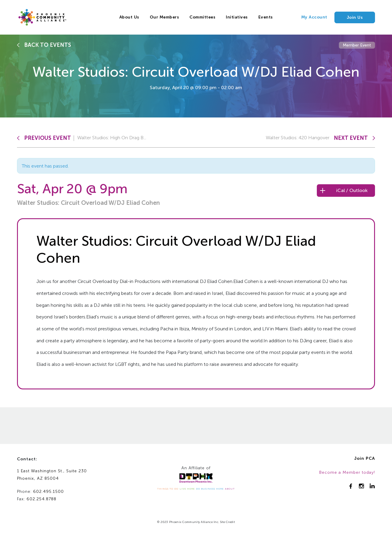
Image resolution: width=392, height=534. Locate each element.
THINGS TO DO (168, 489)
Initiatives (237, 17)
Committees (202, 17)
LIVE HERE (187, 489)
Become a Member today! (347, 472)
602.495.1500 (48, 492)
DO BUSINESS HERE (210, 489)
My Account (314, 17)
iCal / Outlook (352, 190)
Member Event (357, 45)
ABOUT (230, 489)
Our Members (165, 17)
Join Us (355, 17)
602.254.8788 (41, 499)
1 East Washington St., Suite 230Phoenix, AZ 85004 (52, 475)
